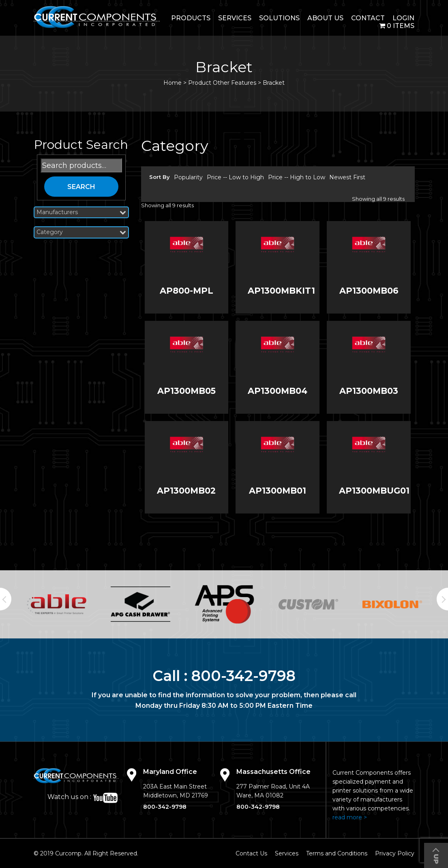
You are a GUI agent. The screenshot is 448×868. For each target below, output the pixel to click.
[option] (57, 604)
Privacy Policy (395, 853)
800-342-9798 (243, 676)
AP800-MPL (186, 291)
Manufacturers (81, 212)
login (403, 18)
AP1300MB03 (369, 391)
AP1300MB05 (186, 391)
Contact (368, 18)
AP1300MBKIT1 (281, 291)
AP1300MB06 (369, 291)
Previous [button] (6, 599)
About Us (325, 18)
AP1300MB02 (186, 491)
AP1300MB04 (278, 391)
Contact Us (251, 853)
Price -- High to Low (297, 177)
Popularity (188, 177)
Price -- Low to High (235, 177)
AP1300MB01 (278, 491)
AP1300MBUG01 (374, 491)
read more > (350, 817)
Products (191, 18)
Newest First (347, 177)
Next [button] (442, 599)
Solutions (279, 18)
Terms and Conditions (337, 853)
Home (173, 83)
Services (235, 18)
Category (81, 232)
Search (81, 187)
